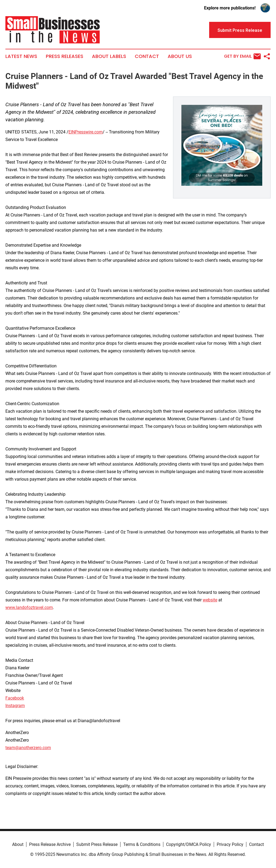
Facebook (15, 698)
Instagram (15, 706)
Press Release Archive (50, 844)
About (18, 844)
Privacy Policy (230, 844)
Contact (147, 56)
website (210, 600)
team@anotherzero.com (28, 748)
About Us (180, 56)
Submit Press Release (97, 844)
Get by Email (242, 56)
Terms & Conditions (142, 844)
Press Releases (65, 56)
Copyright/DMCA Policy (189, 844)
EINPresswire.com (86, 132)
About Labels (109, 56)
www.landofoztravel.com (29, 607)
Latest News (21, 56)
